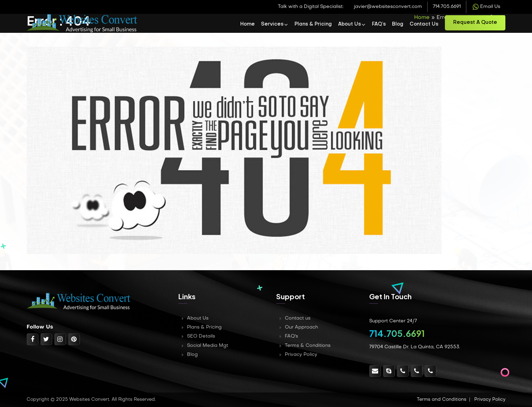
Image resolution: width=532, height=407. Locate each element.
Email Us (486, 7)
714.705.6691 (447, 7)
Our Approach (301, 327)
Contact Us (424, 24)
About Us (349, 24)
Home (248, 24)
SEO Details (201, 336)
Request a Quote (475, 23)
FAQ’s (379, 24)
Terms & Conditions (308, 346)
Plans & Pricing (313, 24)
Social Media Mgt (208, 346)
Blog (398, 24)
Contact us (298, 318)
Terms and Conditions (442, 400)
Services (272, 24)
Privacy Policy (301, 355)
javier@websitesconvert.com (388, 7)
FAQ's (291, 336)
